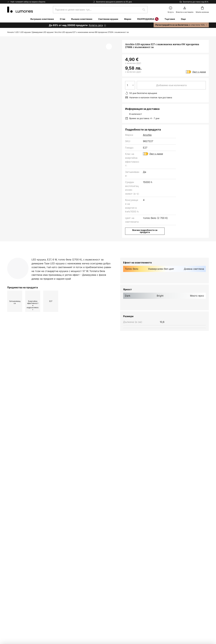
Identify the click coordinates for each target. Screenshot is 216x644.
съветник (31, 604)
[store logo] (20, 10)
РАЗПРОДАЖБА (148, 19)
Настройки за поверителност (49, 623)
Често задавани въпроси (22, 562)
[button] (109, 47)
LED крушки (25, 32)
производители (127, 530)
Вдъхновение (15, 604)
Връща (11, 568)
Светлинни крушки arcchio (23, 385)
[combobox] (100, 10)
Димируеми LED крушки (43, 32)
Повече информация (69, 257)
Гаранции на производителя (24, 599)
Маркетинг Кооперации (21, 573)
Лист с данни (199, 72)
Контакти (13, 557)
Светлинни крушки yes (56, 385)
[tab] (26, 258)
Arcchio (147, 135)
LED (17, 32)
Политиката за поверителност (145, 523)
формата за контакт (90, 523)
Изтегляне (102, 257)
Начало (10, 32)
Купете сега (96, 25)
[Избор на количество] (130, 85)
